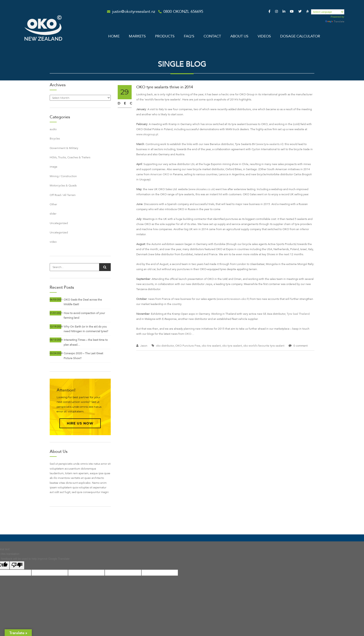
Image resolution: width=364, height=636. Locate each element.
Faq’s (189, 36)
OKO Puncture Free (188, 346)
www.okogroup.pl (147, 134)
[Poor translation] (17, 565)
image (54, 167)
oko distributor (165, 346)
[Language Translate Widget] (328, 12)
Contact (212, 36)
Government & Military (64, 148)
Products (165, 36)
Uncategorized (59, 223)
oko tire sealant (211, 346)
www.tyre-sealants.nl (270, 144)
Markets (137, 36)
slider (53, 214)
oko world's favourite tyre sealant (264, 346)
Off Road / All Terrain (63, 195)
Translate (335, 22)
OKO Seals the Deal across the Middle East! (83, 302)
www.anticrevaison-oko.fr (233, 299)
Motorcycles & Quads (63, 185)
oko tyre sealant (232, 346)
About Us (239, 36)
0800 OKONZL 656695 (183, 12)
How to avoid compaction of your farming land (84, 315)
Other (53, 204)
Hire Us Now (80, 423)
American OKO (160, 174)
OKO (188, 334)
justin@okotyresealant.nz (134, 12)
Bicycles (55, 139)
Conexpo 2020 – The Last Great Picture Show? (83, 356)
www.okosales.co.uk (202, 189)
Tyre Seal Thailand (298, 314)
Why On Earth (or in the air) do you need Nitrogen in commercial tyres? (86, 329)
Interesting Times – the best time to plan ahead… (86, 342)
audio (53, 129)
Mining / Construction (63, 176)
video (53, 242)
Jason (144, 346)
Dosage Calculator (300, 36)
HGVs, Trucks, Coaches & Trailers (70, 157)
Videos (264, 36)
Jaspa (209, 284)
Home (114, 36)
